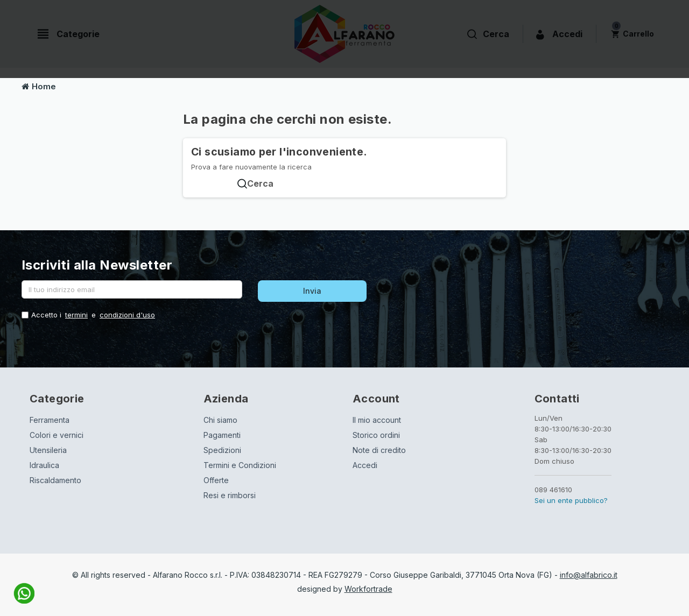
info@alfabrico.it (589, 575)
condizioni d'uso (127, 315)
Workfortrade (368, 589)
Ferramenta (50, 420)
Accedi (365, 465)
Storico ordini (376, 435)
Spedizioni (222, 450)
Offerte (216, 480)
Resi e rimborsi (230, 495)
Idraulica (44, 465)
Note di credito (379, 450)
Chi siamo (220, 420)
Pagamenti (222, 435)
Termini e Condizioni (240, 465)
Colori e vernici (57, 435)
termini (76, 315)
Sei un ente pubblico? (571, 500)
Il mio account (377, 420)
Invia (312, 291)
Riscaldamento (55, 480)
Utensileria (48, 450)
